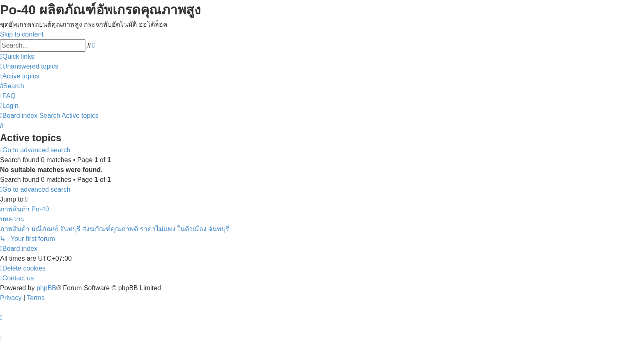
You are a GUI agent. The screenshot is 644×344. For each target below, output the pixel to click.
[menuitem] (29, 66)
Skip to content (22, 34)
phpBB (46, 288)
